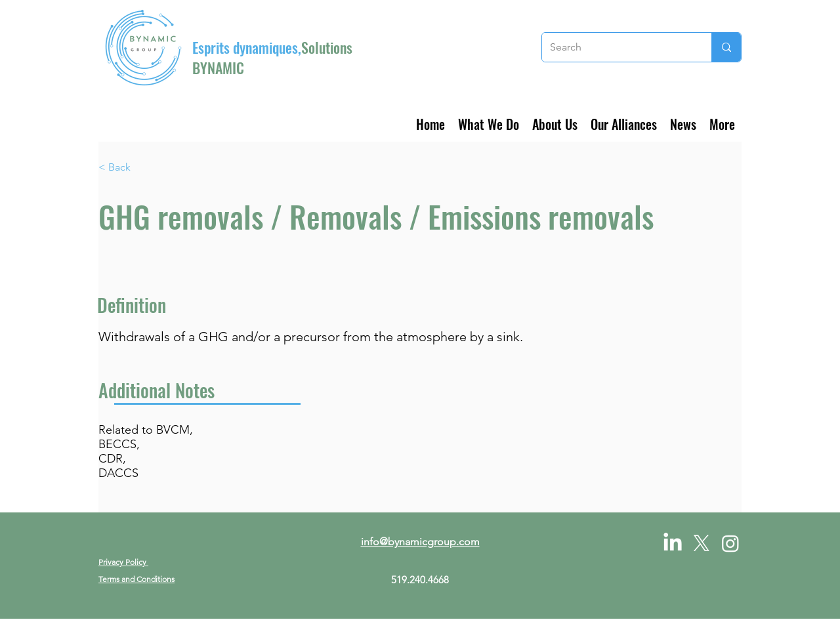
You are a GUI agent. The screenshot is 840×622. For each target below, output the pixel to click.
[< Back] (141, 168)
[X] (702, 543)
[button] (489, 123)
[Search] (617, 47)
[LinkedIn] (673, 543)
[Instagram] (730, 543)
